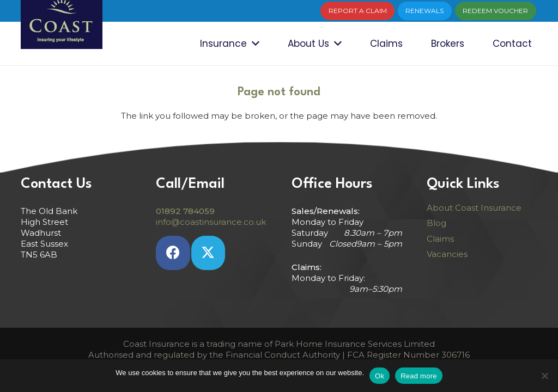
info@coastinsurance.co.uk (211, 222)
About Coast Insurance (474, 208)
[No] (544, 376)
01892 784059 (185, 211)
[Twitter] (208, 253)
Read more (419, 376)
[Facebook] (173, 253)
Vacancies (447, 254)
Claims (440, 239)
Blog (436, 223)
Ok (380, 376)
